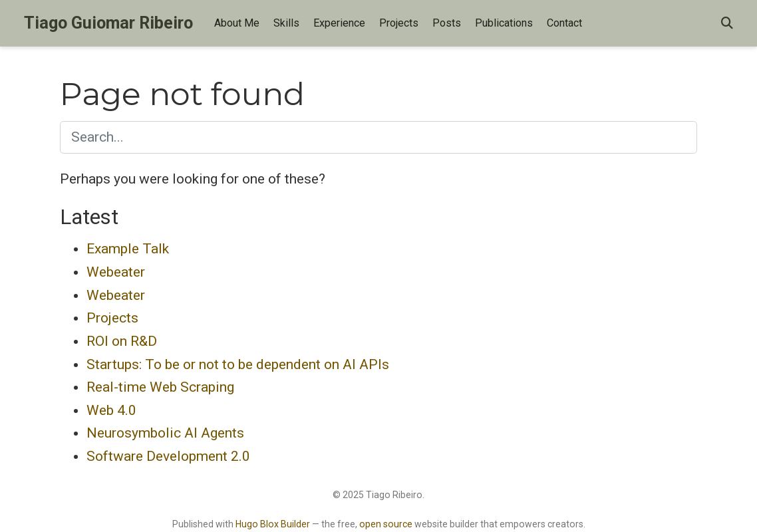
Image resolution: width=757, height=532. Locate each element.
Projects (112, 318)
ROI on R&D (122, 341)
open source (386, 524)
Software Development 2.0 (168, 456)
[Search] (727, 24)
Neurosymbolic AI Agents (165, 433)
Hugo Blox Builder (273, 524)
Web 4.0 (111, 410)
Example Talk (128, 249)
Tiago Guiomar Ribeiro (108, 23)
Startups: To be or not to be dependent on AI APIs (238, 364)
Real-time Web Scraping (160, 387)
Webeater (116, 272)
